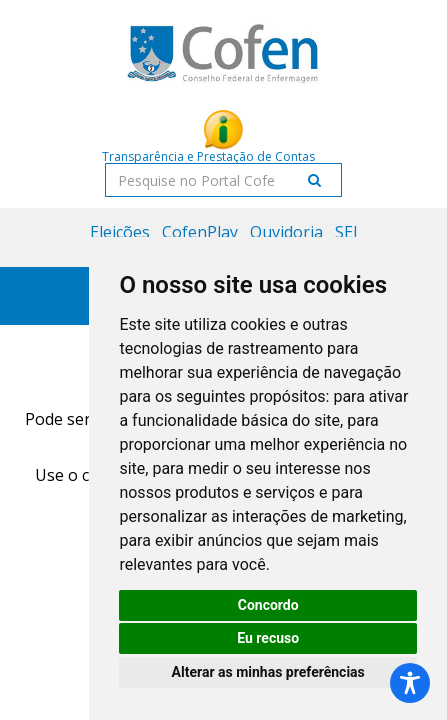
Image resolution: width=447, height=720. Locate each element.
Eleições (120, 232)
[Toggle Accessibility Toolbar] (410, 683)
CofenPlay (200, 232)
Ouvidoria (286, 232)
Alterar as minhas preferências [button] (268, 672)
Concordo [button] (268, 605)
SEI (346, 232)
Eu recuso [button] (268, 638)
